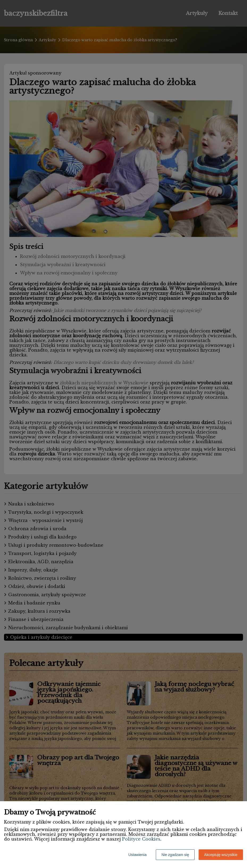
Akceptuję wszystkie (221, 855)
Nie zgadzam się (175, 855)
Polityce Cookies (141, 839)
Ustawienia (137, 855)
